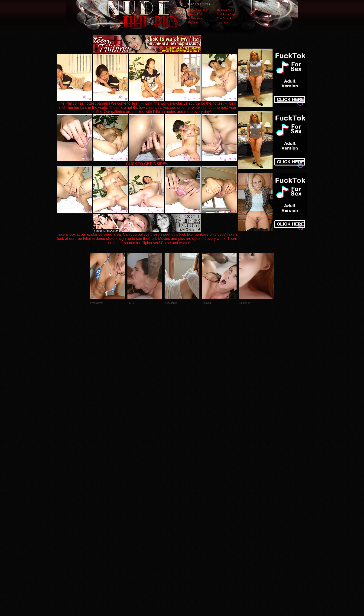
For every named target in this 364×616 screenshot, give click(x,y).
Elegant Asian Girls (197, 10)
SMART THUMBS (190, 523)
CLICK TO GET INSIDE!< (147, 164)
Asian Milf (222, 23)
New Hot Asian (195, 18)
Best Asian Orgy (226, 14)
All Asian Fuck (195, 14)
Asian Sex (192, 23)
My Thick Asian (225, 10)
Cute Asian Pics (226, 18)
